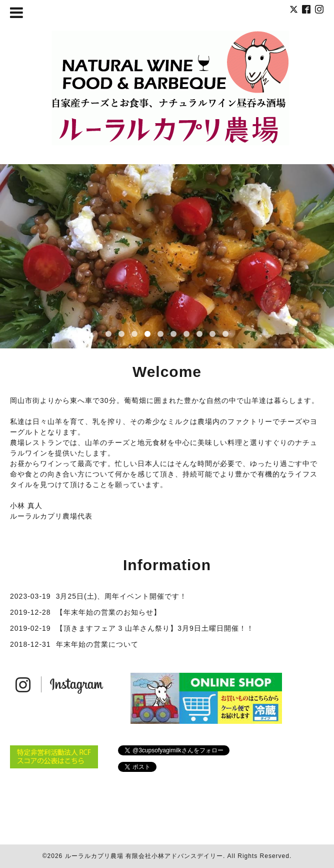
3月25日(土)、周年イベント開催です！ (122, 596)
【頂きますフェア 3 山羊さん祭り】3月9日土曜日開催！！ (155, 628)
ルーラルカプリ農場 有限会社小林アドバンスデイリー (144, 856)
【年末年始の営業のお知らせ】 (108, 612)
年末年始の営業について (97, 644)
